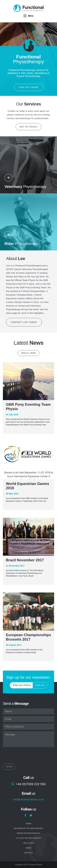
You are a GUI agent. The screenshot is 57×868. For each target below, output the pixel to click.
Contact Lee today (24, 322)
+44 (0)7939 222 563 (31, 784)
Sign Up (40, 685)
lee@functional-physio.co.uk (28, 800)
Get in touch (29, 127)
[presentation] (26, 756)
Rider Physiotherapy (28, 833)
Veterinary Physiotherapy (28, 828)
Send (9, 767)
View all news (28, 353)
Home (28, 824)
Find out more (28, 87)
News (28, 848)
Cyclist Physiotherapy (29, 838)
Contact (28, 853)
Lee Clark (28, 843)
